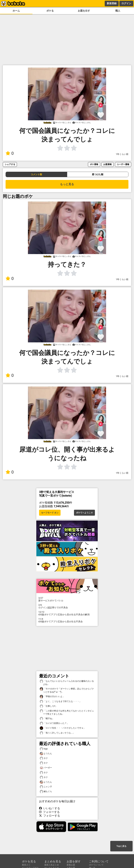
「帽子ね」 (47, 719)
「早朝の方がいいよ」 (52, 697)
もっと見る (67, 184)
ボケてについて (96, 865)
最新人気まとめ (52, 865)
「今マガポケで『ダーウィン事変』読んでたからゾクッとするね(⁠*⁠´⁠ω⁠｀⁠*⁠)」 (67, 690)
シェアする (10, 164)
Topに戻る (121, 846)
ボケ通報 (94, 164)
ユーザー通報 (123, 164)
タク (44, 758)
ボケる (50, 11)
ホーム (16, 11)
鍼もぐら (46, 791)
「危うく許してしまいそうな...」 (57, 733)
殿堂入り (26, 865)
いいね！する (50, 808)
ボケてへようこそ (84, 513)
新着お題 (71, 865)
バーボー (46, 768)
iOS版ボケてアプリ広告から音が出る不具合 (67, 620)
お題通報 (107, 164)
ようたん (46, 754)
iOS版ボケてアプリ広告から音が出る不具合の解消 (67, 613)
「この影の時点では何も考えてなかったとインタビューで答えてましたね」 (67, 712)
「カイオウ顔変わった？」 (54, 723)
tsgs (44, 749)
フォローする (49, 812)
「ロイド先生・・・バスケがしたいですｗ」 (63, 728)
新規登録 (112, 3)
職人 (118, 11)
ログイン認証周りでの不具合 (67, 606)
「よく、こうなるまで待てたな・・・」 (61, 701)
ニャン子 (46, 787)
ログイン (126, 3)
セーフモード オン (50, 513)
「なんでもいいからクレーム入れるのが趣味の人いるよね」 (67, 682)
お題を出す (84, 11)
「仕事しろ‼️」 (49, 706)
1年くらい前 (122, 154)
